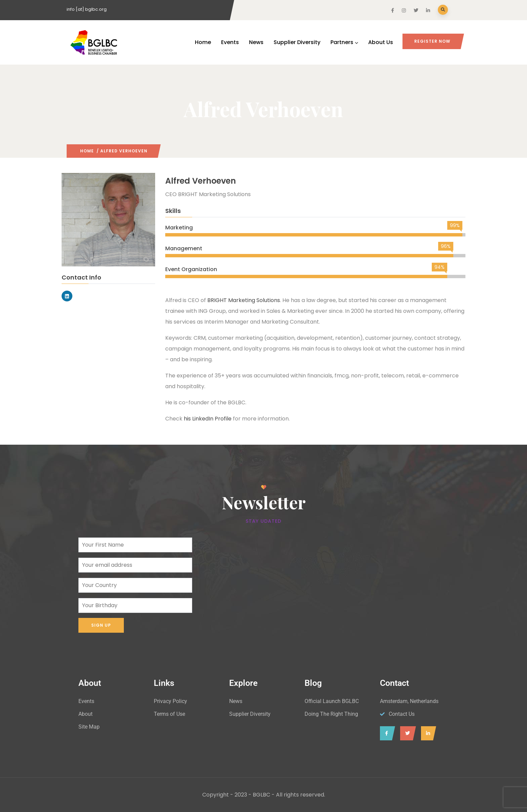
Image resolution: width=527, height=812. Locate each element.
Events (230, 42)
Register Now (432, 41)
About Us (381, 42)
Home (203, 42)
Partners (344, 42)
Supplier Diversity (297, 42)
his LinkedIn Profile (208, 419)
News (256, 42)
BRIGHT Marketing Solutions (244, 300)
